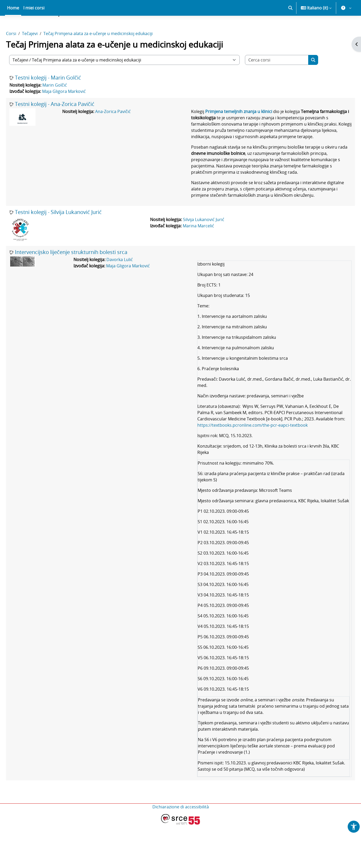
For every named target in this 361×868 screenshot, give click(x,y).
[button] (290, 26)
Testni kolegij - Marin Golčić (61, 96)
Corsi (24, 52)
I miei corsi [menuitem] (34, 26)
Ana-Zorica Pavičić (119, 130)
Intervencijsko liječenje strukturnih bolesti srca (84, 283)
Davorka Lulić (124, 290)
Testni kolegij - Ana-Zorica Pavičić (67, 122)
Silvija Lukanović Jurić (206, 250)
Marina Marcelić (201, 257)
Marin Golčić (67, 103)
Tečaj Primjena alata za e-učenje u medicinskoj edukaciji (111, 52)
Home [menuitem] (13, 26)
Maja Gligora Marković (76, 110)
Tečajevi (42, 52)
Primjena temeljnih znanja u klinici (236, 130)
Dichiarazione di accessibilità (181, 850)
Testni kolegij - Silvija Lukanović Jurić (71, 243)
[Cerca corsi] (289, 78)
